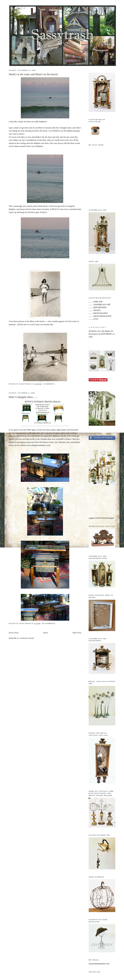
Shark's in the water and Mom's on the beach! (33, 74)
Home (45, 633)
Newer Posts (14, 633)
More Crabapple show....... (23, 397)
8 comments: (49, 384)
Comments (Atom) (27, 638)
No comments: (49, 624)
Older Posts (77, 633)
